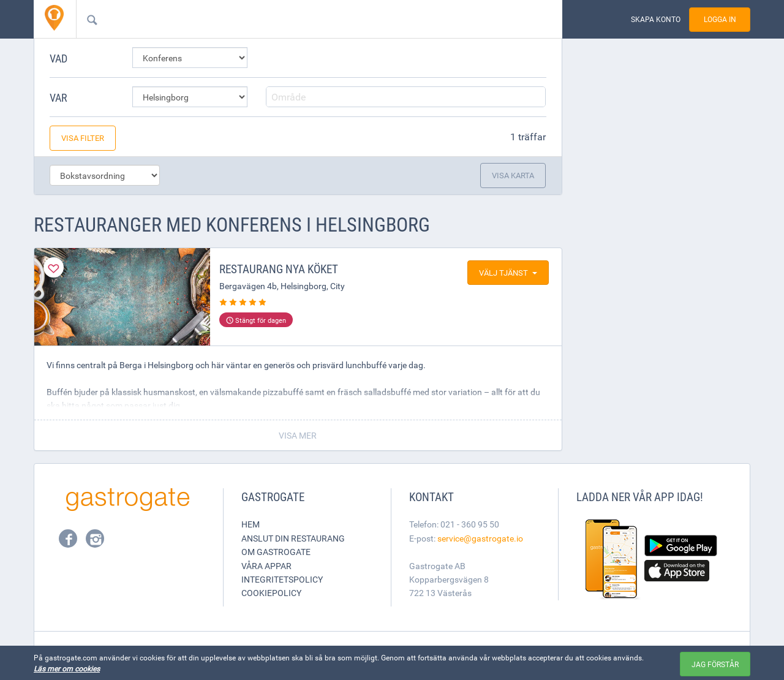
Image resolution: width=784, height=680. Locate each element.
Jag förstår (715, 664)
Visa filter (83, 138)
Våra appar (266, 566)
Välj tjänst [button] (508, 273)
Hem (251, 524)
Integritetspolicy (282, 579)
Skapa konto (656, 19)
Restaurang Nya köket (279, 269)
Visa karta (513, 175)
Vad (58, 58)
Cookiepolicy (271, 593)
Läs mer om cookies (67, 668)
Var (58, 97)
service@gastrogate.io (480, 538)
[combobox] (300, 19)
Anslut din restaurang (293, 538)
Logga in (720, 19)
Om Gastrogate (276, 552)
